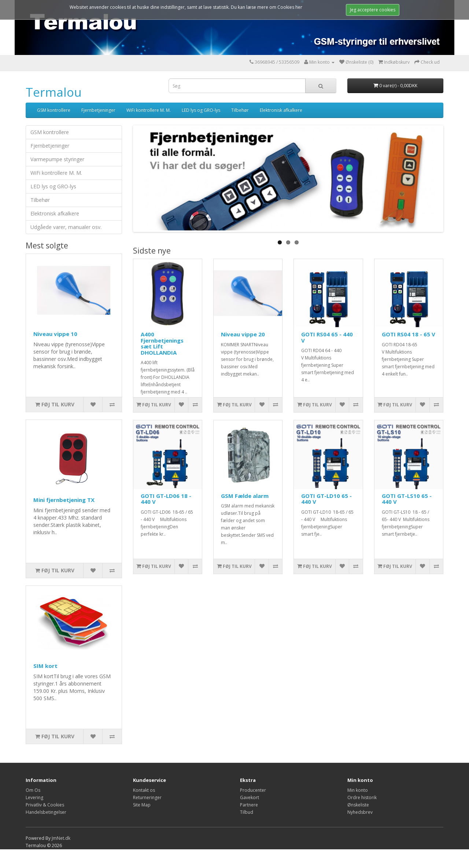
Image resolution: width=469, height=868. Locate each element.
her (299, 7)
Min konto (358, 790)
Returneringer (147, 797)
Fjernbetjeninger (98, 110)
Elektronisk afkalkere (281, 110)
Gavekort (250, 797)
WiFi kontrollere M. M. (149, 110)
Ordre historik (362, 797)
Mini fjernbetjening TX (64, 500)
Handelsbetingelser (46, 812)
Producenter (253, 790)
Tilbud (247, 812)
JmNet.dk (61, 838)
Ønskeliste (358, 805)
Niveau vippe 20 (243, 334)
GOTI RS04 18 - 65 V (409, 334)
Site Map (142, 805)
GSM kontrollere (54, 110)
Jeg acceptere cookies (373, 10)
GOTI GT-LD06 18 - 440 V (166, 499)
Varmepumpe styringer (57, 159)
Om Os (33, 790)
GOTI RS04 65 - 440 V (327, 337)
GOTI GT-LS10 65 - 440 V (407, 499)
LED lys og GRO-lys (201, 110)
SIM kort (45, 666)
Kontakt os (144, 790)
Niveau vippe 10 (55, 334)
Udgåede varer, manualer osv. (66, 227)
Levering (34, 797)
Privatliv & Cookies (45, 805)
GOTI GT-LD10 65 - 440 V (326, 499)
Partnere (249, 805)
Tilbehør (240, 110)
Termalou (54, 92)
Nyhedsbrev (360, 812)
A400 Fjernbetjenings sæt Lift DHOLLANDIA (162, 343)
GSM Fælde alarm (245, 496)
